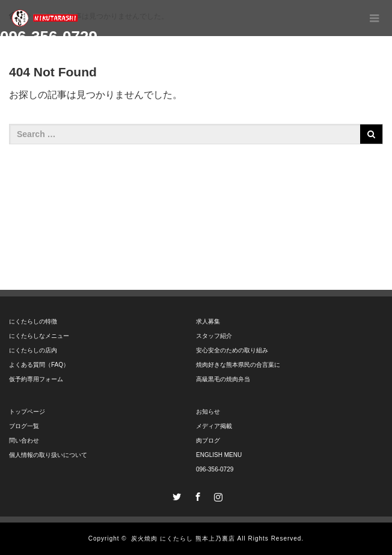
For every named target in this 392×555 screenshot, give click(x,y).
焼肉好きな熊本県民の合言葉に (238, 365)
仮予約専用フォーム (36, 379)
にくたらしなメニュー (39, 336)
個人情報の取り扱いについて (48, 455)
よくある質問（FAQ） (39, 365)
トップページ (27, 412)
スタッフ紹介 (214, 336)
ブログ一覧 (24, 426)
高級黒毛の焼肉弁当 (223, 379)
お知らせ (208, 412)
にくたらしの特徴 (33, 321)
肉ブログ (208, 440)
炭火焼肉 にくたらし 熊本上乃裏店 (183, 538)
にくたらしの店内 (33, 350)
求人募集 (208, 321)
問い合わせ (24, 440)
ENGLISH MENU (219, 455)
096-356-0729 (215, 469)
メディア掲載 (214, 426)
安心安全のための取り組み (232, 350)
